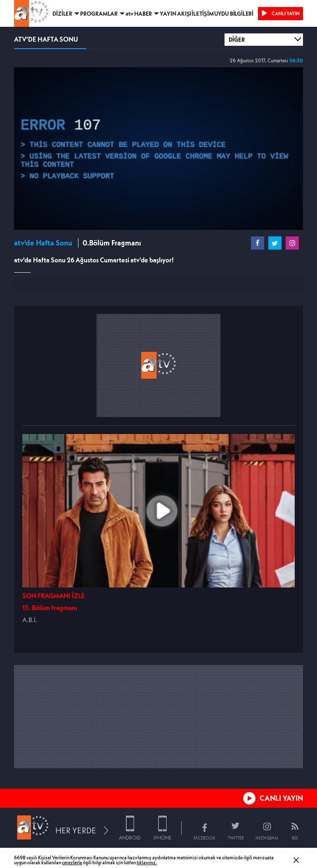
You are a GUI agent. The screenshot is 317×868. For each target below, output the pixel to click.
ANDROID (130, 837)
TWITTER (236, 838)
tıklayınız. (147, 862)
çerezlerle (72, 862)
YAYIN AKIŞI (175, 14)
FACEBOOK (205, 838)
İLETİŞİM (202, 14)
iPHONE (162, 837)
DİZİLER (62, 14)
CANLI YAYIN (281, 798)
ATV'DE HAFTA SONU (46, 39)
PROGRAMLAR (99, 14)
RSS (295, 838)
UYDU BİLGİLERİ (234, 14)
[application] (158, 149)
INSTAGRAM (267, 838)
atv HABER (139, 14)
